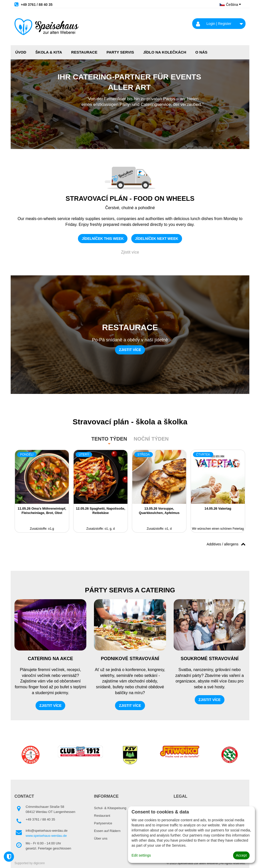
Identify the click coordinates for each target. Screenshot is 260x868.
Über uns (101, 838)
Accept (241, 855)
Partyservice (103, 823)
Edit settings (141, 855)
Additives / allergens (226, 544)
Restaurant (102, 816)
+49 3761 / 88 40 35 (34, 4)
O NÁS (201, 52)
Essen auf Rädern (107, 831)
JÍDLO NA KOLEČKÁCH (165, 52)
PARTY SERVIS (120, 52)
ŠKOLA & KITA (49, 52)
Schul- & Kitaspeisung (110, 808)
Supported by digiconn (30, 863)
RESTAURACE (84, 52)
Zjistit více (130, 252)
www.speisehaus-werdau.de (46, 836)
